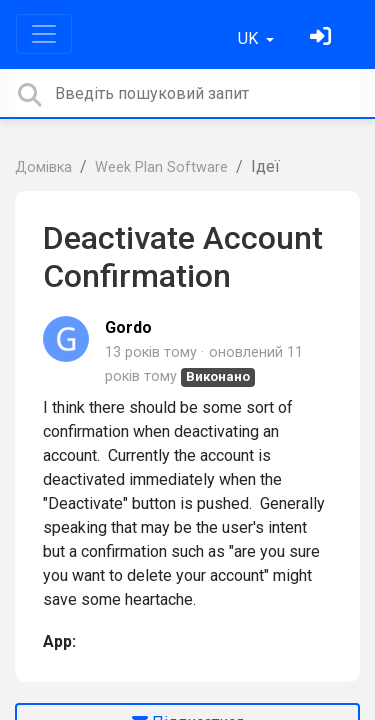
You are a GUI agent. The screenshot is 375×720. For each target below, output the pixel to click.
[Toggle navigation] (44, 34)
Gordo (128, 327)
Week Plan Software (161, 167)
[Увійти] (323, 38)
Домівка (43, 167)
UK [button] (250, 38)
